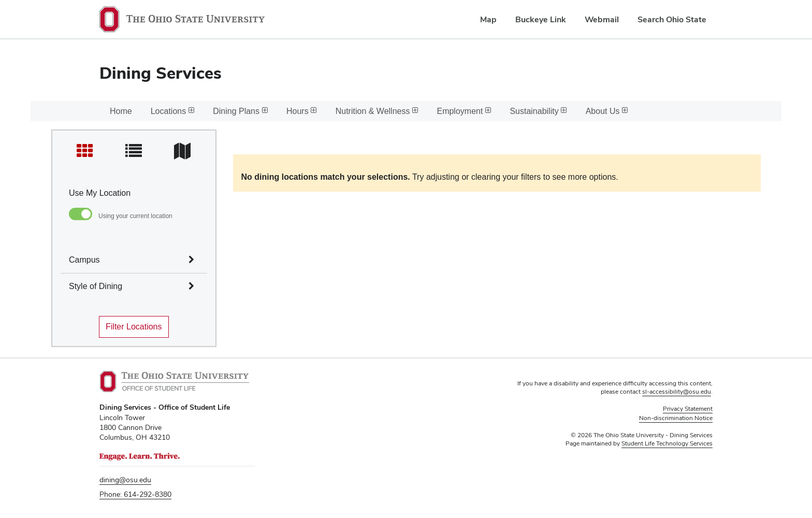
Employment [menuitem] (464, 111)
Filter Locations (134, 327)
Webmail (602, 19)
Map (488, 19)
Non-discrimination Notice (676, 418)
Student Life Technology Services (667, 443)
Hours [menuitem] (302, 111)
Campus (84, 260)
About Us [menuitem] (607, 111)
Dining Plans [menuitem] (240, 111)
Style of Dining (96, 286)
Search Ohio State (672, 19)
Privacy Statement (688, 409)
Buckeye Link (541, 19)
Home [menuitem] (121, 111)
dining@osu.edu (125, 480)
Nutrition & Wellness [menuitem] (377, 111)
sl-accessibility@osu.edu (677, 392)
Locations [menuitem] (173, 111)
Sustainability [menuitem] (538, 111)
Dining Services (161, 73)
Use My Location (100, 193)
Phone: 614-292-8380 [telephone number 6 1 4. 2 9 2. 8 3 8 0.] (135, 494)
